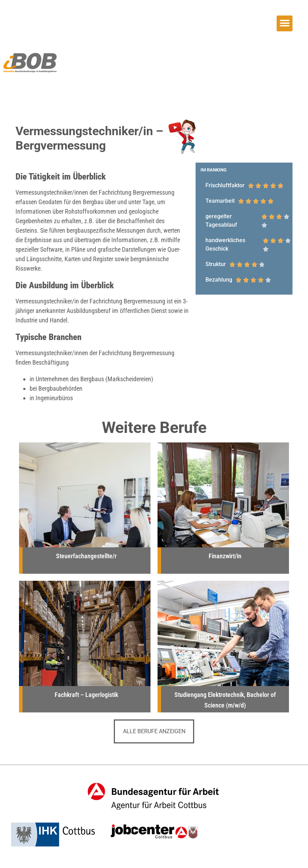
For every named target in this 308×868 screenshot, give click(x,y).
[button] (285, 23)
